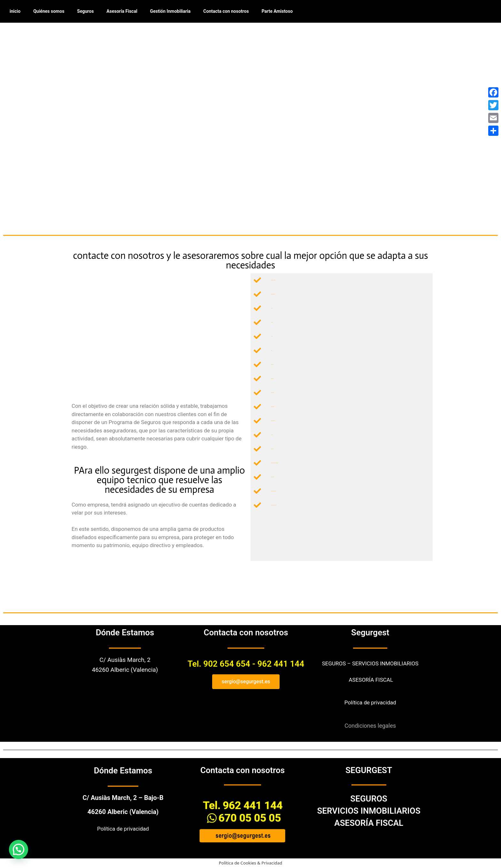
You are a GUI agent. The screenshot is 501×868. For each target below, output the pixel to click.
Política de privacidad (370, 702)
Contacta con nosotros (226, 11)
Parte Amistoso (277, 11)
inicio (15, 11)
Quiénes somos (49, 11)
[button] (19, 849)
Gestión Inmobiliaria (170, 11)
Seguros (85, 11)
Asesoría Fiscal (122, 11)
